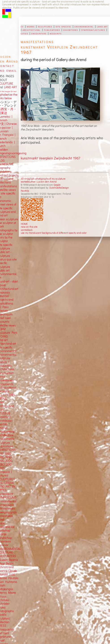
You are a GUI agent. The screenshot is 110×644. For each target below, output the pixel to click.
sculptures (45, 26)
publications (52, 30)
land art (102, 26)
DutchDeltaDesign (59, 188)
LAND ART (10, 87)
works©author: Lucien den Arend (39, 182)
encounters (39, 33)
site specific (63, 26)
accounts (56, 33)
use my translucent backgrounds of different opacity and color (54, 233)
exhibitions (71, 30)
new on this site (29, 227)
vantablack (27, 230)
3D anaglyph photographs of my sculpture (43, 179)
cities (24, 33)
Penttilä (25, 191)
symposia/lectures (93, 30)
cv (22, 26)
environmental (84, 26)
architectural (32, 30)
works (31, 26)
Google (57, 185)
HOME (24, 224)
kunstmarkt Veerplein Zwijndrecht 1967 (50, 158)
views (12, 325)
